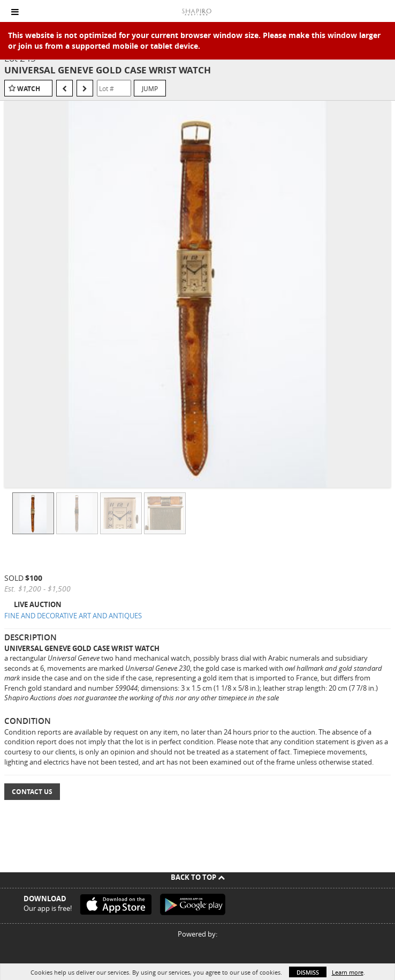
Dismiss (308, 972)
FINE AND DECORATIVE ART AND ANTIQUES (73, 616)
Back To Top (198, 877)
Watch (29, 89)
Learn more (348, 972)
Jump (150, 88)
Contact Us (32, 792)
